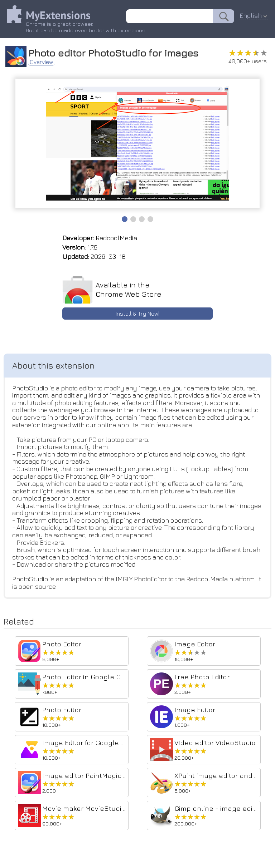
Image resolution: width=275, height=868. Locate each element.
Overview (42, 61)
